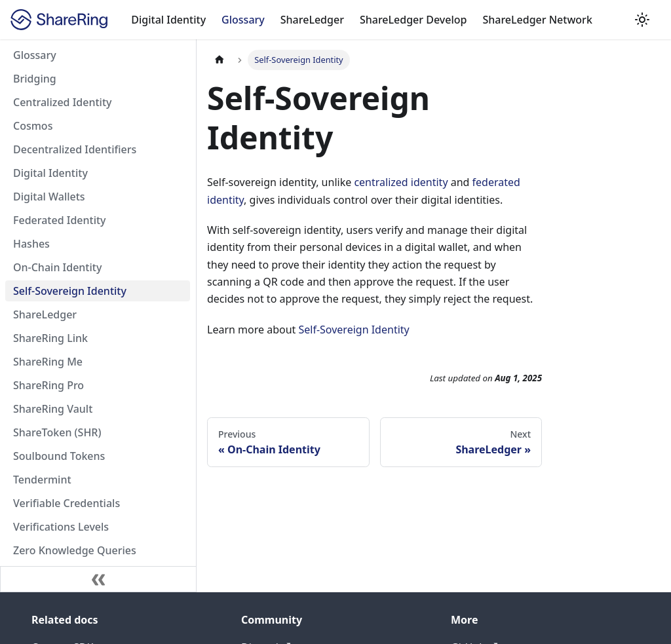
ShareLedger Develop (413, 20)
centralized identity (401, 182)
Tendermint (42, 480)
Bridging (35, 79)
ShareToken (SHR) (57, 432)
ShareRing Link (50, 338)
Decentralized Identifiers (75, 149)
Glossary (243, 20)
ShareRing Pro (48, 385)
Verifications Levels (61, 527)
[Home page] (220, 60)
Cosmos (33, 126)
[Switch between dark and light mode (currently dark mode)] (642, 20)
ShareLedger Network (537, 20)
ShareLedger (312, 20)
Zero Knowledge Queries (75, 550)
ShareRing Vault (53, 409)
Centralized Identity (62, 102)
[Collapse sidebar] (98, 579)
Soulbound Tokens (59, 456)
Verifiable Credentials (67, 503)
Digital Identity (168, 20)
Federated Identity (60, 220)
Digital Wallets (49, 197)
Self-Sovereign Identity (70, 291)
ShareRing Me (48, 362)
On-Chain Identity (57, 267)
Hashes (31, 244)
